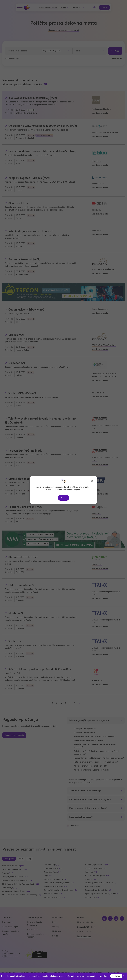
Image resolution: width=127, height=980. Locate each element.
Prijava (64, 497)
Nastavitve (103, 976)
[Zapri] (92, 481)
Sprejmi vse (116, 976)
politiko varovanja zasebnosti (83, 976)
